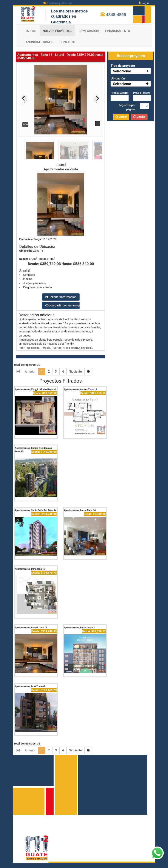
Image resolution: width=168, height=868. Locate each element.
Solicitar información (61, 297)
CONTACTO (67, 42)
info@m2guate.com (59, 3)
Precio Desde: (119, 93)
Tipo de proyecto (123, 66)
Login (145, 3)
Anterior (30, 372)
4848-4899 (116, 15)
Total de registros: (25, 365)
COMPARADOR (89, 31)
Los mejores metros (69, 11)
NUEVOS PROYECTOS (58, 31)
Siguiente (76, 372)
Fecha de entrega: (31, 239)
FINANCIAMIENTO (118, 31)
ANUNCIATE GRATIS (40, 42)
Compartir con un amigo (62, 305)
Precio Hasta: (141, 93)
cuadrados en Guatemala (64, 19)
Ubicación (118, 78)
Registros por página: (127, 107)
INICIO (31, 31)
